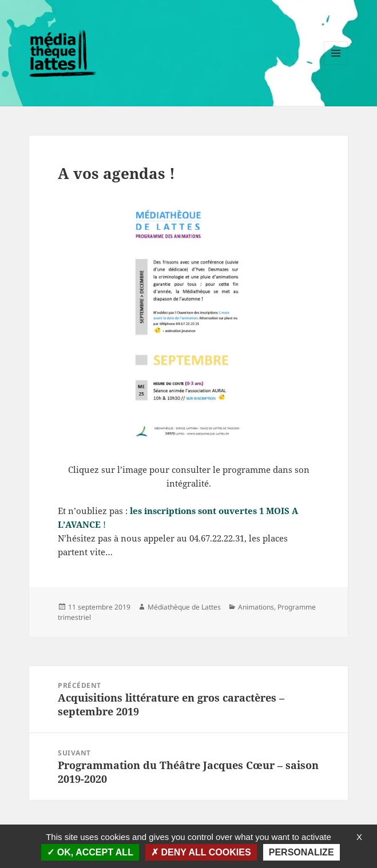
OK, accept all (90, 852)
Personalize (301, 852)
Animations (256, 607)
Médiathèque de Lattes (184, 607)
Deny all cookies (201, 852)
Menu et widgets (336, 65)
